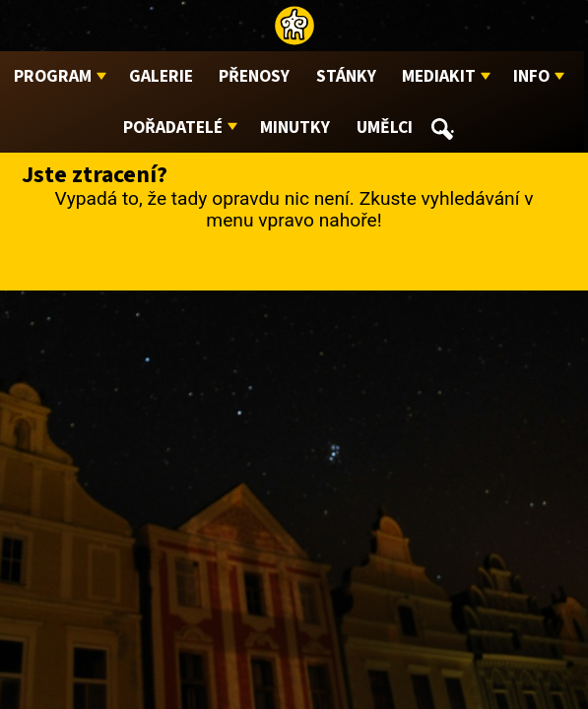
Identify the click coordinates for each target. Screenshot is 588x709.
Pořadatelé (173, 128)
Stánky (346, 76)
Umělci (385, 128)
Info (531, 76)
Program (53, 76)
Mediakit (439, 76)
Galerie (161, 76)
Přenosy (254, 76)
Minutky (295, 128)
